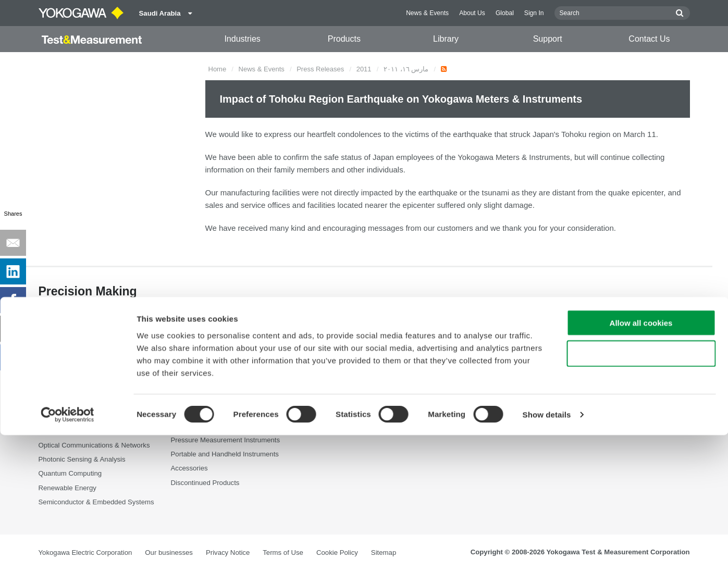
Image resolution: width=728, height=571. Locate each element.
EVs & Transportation (71, 403)
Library (446, 39)
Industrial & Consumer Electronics (90, 417)
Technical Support (463, 361)
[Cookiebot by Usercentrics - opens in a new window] (67, 551)
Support (548, 39)
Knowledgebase (460, 403)
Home (218, 69)
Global (505, 13)
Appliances (55, 375)
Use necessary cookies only (641, 489)
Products (344, 39)
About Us (472, 13)
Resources (320, 375)
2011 (364, 69)
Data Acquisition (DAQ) (206, 389)
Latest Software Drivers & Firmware (490, 375)
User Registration (462, 417)
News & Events (427, 13)
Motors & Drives (63, 432)
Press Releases (320, 69)
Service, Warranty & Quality (478, 389)
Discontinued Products (470, 432)
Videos (314, 389)
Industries (242, 39)
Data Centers (59, 389)
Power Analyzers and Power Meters (225, 375)
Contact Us (649, 39)
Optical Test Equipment (206, 361)
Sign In (534, 13)
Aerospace (55, 361)
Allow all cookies (641, 459)
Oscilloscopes (192, 403)
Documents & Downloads (342, 361)
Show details (547, 550)
